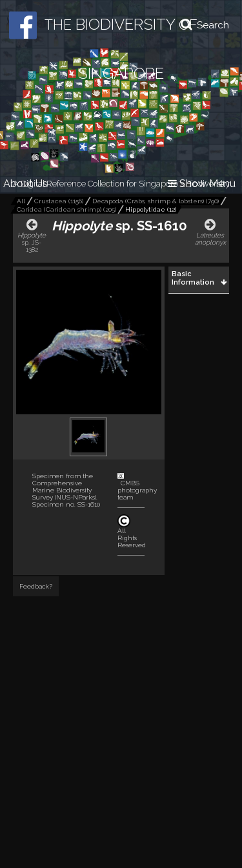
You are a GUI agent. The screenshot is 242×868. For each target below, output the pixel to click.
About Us (25, 184)
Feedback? (36, 586)
